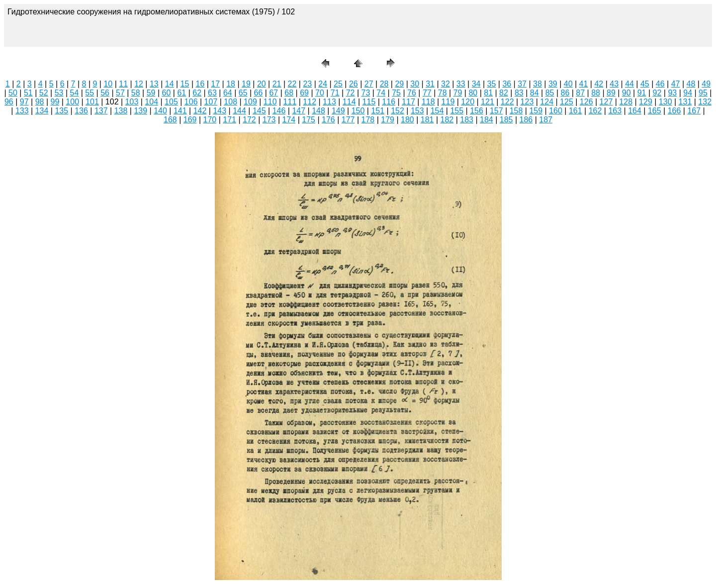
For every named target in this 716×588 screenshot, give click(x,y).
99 (55, 102)
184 (487, 120)
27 (369, 84)
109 (250, 102)
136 (81, 111)
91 (642, 93)
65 (243, 93)
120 (468, 102)
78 (443, 93)
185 (506, 120)
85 (550, 93)
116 (389, 102)
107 (211, 102)
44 (629, 84)
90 (626, 93)
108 (230, 102)
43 (614, 84)
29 (399, 84)
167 (694, 111)
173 (269, 120)
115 (369, 102)
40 (568, 84)
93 (672, 93)
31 (430, 84)
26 (354, 84)
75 (396, 93)
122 (507, 102)
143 (220, 111)
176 (328, 120)
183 (467, 120)
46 (660, 84)
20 (262, 84)
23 (307, 84)
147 (299, 111)
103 (132, 102)
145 (259, 111)
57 (120, 93)
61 (181, 93)
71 (335, 93)
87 (580, 93)
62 (197, 93)
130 (666, 102)
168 (170, 120)
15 (185, 84)
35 (492, 84)
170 (210, 120)
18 (231, 84)
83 (519, 93)
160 (556, 111)
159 (536, 111)
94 (688, 93)
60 (167, 93)
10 (108, 84)
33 (461, 84)
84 (535, 93)
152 (398, 111)
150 (358, 111)
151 (378, 111)
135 (61, 111)
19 (246, 84)
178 (368, 120)
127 (606, 102)
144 (239, 111)
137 (101, 111)
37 (522, 84)
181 (427, 120)
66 (259, 93)
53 (59, 93)
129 (646, 102)
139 (140, 111)
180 (407, 120)
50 (13, 93)
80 (473, 93)
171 (229, 120)
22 (292, 84)
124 (547, 102)
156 (477, 111)
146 (279, 111)
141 (180, 111)
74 (381, 93)
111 (290, 102)
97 (24, 102)
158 (516, 111)
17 (215, 84)
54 (74, 93)
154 (437, 111)
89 (611, 93)
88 (596, 93)
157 (496, 111)
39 (553, 84)
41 (584, 84)
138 (121, 111)
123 (527, 102)
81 (488, 93)
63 (212, 93)
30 (415, 84)
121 (488, 102)
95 (703, 93)
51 (28, 93)
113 (329, 102)
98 (40, 102)
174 (289, 120)
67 (273, 93)
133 (22, 111)
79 (458, 93)
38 (537, 84)
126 (586, 102)
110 (270, 102)
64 (228, 93)
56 (105, 93)
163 (615, 111)
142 (200, 111)
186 (526, 120)
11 (123, 84)
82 (504, 93)
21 (277, 84)
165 (655, 111)
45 (645, 84)
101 (92, 102)
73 (366, 93)
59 (151, 93)
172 (249, 120)
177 (348, 120)
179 (388, 120)
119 (448, 102)
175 (309, 120)
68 (289, 93)
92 (657, 93)
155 (457, 111)
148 (318, 111)
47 (676, 84)
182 (447, 120)
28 (384, 84)
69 (304, 93)
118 (428, 102)
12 (139, 84)
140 (160, 111)
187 (546, 120)
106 (191, 102)
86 (565, 93)
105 (171, 102)
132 (705, 102)
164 (635, 111)
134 (42, 111)
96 (9, 102)
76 (412, 93)
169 (190, 120)
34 (476, 84)
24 (323, 84)
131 (685, 102)
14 (170, 84)
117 (408, 102)
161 (576, 111)
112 (310, 102)
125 (567, 102)
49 (706, 84)
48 (691, 84)
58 (136, 93)
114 (349, 102)
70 (320, 93)
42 (599, 84)
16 (200, 84)
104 (151, 102)
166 (674, 111)
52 (44, 93)
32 (446, 84)
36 (507, 84)
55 (89, 93)
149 (338, 111)
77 (427, 93)
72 (351, 93)
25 (338, 84)
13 (154, 84)
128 (626, 102)
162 (595, 111)
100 (72, 102)
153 (417, 111)
